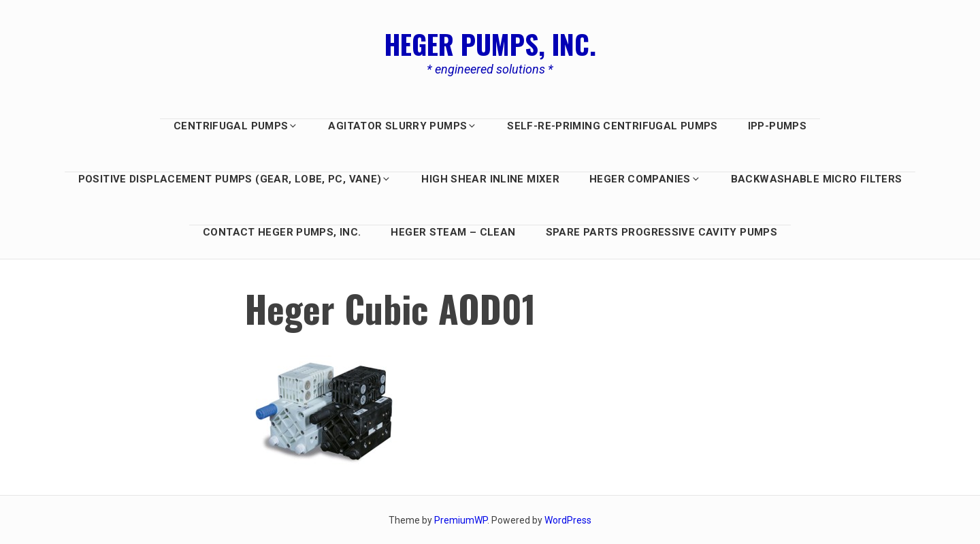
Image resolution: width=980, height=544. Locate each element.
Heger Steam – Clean (453, 232)
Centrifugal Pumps (236, 126)
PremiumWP (461, 520)
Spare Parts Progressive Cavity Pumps (662, 232)
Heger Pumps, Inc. (490, 44)
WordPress (568, 520)
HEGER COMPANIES (645, 179)
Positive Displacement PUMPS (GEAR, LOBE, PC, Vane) (235, 179)
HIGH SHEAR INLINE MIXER (490, 179)
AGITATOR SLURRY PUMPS (403, 126)
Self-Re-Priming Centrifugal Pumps (612, 126)
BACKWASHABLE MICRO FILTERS (817, 179)
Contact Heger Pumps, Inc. (282, 232)
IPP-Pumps (777, 126)
